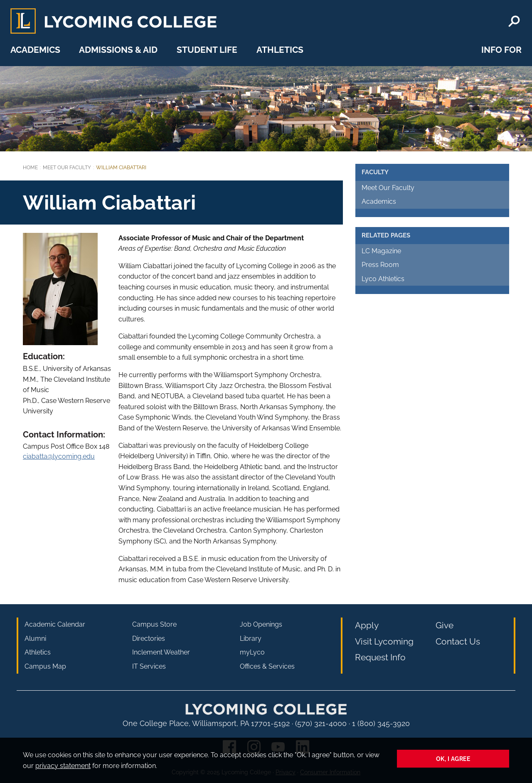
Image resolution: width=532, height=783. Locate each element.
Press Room (380, 265)
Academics (35, 50)
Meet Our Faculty (67, 168)
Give (445, 625)
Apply (367, 625)
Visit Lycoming (384, 641)
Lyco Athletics (383, 279)
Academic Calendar (55, 624)
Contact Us (458, 641)
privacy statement (63, 766)
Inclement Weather (161, 652)
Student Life (207, 50)
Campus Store (154, 624)
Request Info (380, 657)
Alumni (35, 639)
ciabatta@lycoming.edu (59, 456)
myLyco (252, 652)
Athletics (280, 50)
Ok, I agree (453, 759)
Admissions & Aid (118, 50)
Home (30, 168)
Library (251, 639)
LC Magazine (381, 251)
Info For (501, 50)
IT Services (149, 666)
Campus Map (45, 666)
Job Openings (261, 624)
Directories (149, 639)
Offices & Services (267, 666)
